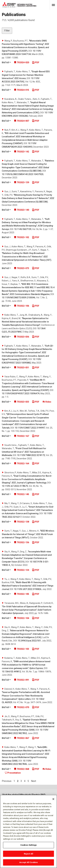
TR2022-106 (22, 306)
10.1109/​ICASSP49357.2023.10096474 (21, 393)
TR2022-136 (22, 542)
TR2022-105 (22, 594)
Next (34, 781)
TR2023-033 (22, 402)
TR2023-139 (22, 182)
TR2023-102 (22, 237)
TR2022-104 (22, 618)
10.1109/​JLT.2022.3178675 (15, 486)
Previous (7, 781)
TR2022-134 (22, 570)
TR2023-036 (22, 337)
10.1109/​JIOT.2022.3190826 (28, 589)
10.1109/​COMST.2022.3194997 (30, 428)
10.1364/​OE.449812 (11, 672)
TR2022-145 (22, 494)
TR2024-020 (22, 62)
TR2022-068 (22, 769)
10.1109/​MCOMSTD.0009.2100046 (19, 298)
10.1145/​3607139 (23, 229)
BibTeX (6, 62)
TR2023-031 (22, 368)
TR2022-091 (22, 680)
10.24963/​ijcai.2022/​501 (29, 641)
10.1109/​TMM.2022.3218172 (31, 455)
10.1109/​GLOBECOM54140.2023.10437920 (23, 174)
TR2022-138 (22, 522)
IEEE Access (20, 78)
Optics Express (36, 668)
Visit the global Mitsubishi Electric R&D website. (24, 796)
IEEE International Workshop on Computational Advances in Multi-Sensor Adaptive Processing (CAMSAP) (25, 140)
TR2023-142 (22, 152)
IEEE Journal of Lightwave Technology (29, 483)
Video (47, 402)
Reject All (28, 855)
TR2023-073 (22, 268)
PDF (36, 62)
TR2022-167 (22, 436)
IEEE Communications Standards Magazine (30, 294)
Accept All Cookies (28, 864)
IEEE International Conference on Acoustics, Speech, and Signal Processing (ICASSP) (25, 47)
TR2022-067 (22, 738)
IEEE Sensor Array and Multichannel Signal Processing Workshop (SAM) (26, 757)
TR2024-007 (22, 121)
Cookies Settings (28, 846)
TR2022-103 (22, 649)
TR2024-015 (22, 90)
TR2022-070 (22, 707)
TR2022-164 (22, 463)
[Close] (53, 801)
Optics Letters (24, 699)
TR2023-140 (22, 210)
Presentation (13, 773)
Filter (7, 31)
